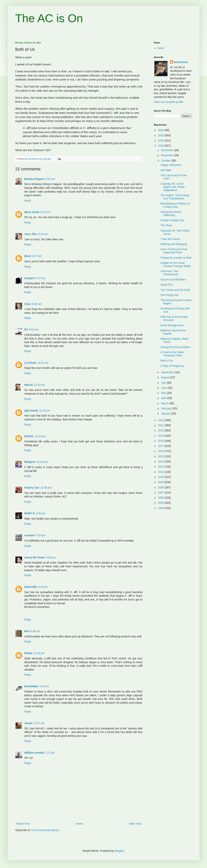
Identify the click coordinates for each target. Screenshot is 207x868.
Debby (28, 653)
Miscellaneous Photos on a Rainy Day (175, 205)
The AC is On (49, 18)
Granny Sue (32, 488)
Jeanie (28, 723)
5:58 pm (51, 557)
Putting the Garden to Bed (176, 258)
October (166, 161)
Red (27, 631)
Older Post (135, 824)
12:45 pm (42, 462)
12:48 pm (46, 488)
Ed (26, 329)
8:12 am (45, 212)
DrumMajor (31, 686)
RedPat (29, 436)
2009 (161, 482)
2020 (161, 430)
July (164, 383)
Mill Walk (166, 170)
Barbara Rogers (34, 179)
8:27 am (37, 256)
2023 (161, 146)
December (167, 150)
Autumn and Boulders (173, 279)
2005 (161, 503)
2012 (161, 472)
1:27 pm (50, 753)
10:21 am (43, 363)
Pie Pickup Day (169, 295)
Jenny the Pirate (35, 557)
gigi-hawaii (31, 411)
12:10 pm (39, 385)
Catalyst (29, 278)
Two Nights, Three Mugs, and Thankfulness (175, 197)
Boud (28, 256)
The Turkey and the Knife (175, 290)
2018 (161, 441)
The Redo (166, 225)
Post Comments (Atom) (45, 830)
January (166, 414)
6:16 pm (43, 587)
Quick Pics (167, 285)
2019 (161, 436)
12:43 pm (40, 436)
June (164, 388)
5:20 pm (41, 535)
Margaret (30, 462)
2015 (161, 456)
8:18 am (43, 234)
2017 (161, 446)
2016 (161, 451)
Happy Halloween (171, 165)
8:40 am (37, 304)
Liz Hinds (30, 363)
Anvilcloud (181, 62)
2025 (161, 135)
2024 (161, 141)
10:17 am (39, 723)
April (164, 398)
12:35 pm (45, 411)
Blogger (119, 851)
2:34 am (44, 686)
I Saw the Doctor (170, 239)
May (164, 393)
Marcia (28, 385)
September (168, 372)
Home (79, 824)
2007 (161, 493)
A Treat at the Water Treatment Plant (172, 354)
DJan (28, 304)
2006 (161, 498)
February (167, 408)
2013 (161, 467)
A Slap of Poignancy (172, 366)
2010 (161, 477)
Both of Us (167, 361)
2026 (161, 130)
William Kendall (34, 753)
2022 (161, 420)
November (167, 155)
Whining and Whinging (174, 244)
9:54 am (34, 329)
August (166, 377)
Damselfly (31, 587)
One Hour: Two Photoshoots (169, 273)
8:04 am (50, 179)
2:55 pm (41, 513)
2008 (161, 487)
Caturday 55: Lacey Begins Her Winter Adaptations (173, 187)
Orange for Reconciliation (175, 347)
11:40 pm (39, 653)
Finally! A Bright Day (172, 220)
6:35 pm (35, 631)
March (165, 403)
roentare (30, 535)
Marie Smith (32, 212)
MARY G (30, 513)
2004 (161, 508)
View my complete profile (169, 102)
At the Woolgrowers (172, 325)
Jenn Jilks (31, 234)
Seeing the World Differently (171, 213)
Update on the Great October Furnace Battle (176, 264)
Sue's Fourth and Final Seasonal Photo (174, 251)
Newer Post (23, 824)
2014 (161, 461)
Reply (28, 201)
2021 (161, 425)
